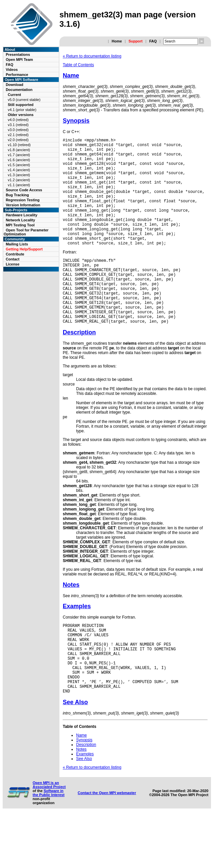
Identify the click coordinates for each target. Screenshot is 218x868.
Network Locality (20, 220)
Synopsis (76, 121)
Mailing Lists (17, 244)
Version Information (23, 205)
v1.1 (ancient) (19, 185)
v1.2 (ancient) (19, 180)
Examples (77, 643)
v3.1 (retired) (18, 125)
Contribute (15, 254)
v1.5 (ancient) (19, 165)
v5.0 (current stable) (24, 100)
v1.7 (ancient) (19, 155)
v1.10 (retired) (19, 145)
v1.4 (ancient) (19, 170)
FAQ (153, 41)
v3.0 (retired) (18, 130)
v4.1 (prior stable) (22, 110)
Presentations (18, 55)
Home (117, 41)
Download (15, 85)
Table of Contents (78, 65)
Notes (71, 622)
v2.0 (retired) (18, 140)
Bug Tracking (17, 195)
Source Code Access (24, 190)
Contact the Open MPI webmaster (107, 845)
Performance (17, 75)
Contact (13, 259)
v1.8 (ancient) (19, 150)
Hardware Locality (22, 215)
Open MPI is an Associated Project (49, 837)
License (13, 264)
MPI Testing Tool (20, 225)
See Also (75, 754)
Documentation (19, 90)
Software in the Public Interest (49, 845)
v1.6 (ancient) (19, 160)
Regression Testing (23, 200)
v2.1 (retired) (18, 135)
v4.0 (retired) (18, 120)
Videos (12, 70)
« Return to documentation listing (92, 56)
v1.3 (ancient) (19, 175)
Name (71, 76)
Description (79, 369)
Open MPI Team (19, 60)
